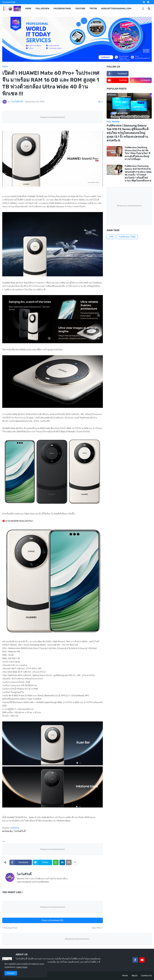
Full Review (127, 237)
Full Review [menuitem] (42, 9)
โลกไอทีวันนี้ (24, 874)
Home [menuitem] (28, 9)
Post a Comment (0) (53, 920)
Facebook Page (9, 2)
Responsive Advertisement (53, 117)
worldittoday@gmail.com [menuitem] (116, 9)
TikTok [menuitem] (93, 9)
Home (5, 67)
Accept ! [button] (11, 973)
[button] (143, 9)
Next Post (97, 928)
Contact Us (146, 976)
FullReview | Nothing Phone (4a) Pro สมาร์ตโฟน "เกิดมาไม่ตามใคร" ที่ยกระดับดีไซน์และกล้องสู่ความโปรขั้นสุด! (137, 153)
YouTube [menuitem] (80, 9)
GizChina (15, 828)
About (134, 976)
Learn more (22, 967)
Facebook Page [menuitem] (62, 9)
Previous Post (10, 928)
